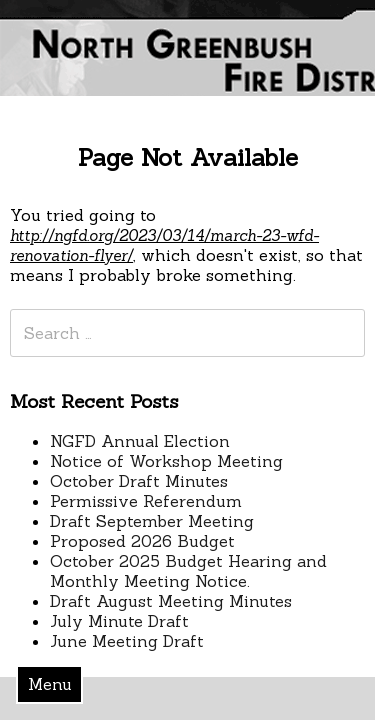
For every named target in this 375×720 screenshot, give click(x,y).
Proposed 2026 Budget (142, 541)
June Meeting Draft (127, 641)
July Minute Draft (119, 621)
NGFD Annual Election (140, 441)
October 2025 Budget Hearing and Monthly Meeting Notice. (188, 571)
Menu (50, 684)
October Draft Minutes (139, 481)
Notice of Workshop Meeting (166, 461)
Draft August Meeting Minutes (171, 601)
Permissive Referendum (146, 501)
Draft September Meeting (152, 521)
